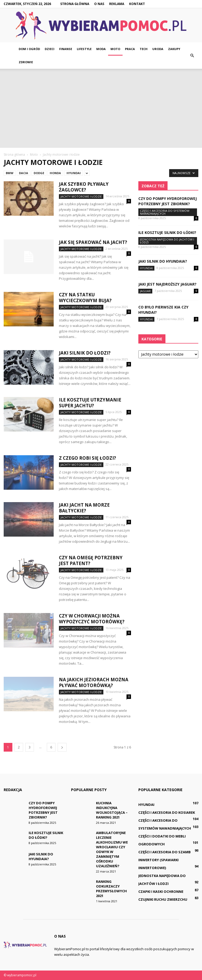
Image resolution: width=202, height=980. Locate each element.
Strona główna (75, 4)
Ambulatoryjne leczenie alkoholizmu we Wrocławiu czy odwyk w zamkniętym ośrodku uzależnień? (112, 849)
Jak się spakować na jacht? (93, 242)
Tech (144, 49)
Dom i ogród (29, 49)
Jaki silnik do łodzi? (85, 353)
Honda (55, 173)
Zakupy (174, 49)
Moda (101, 49)
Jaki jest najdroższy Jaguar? (167, 284)
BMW (10, 173)
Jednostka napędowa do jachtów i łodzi (167, 241)
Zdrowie (26, 62)
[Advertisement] (101, 108)
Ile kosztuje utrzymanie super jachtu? (90, 403)
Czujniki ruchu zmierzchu (163, 899)
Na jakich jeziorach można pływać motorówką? (94, 682)
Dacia (24, 173)
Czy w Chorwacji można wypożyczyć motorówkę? (92, 619)
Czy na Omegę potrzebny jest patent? (91, 560)
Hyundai (74, 173)
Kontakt (137, 4)
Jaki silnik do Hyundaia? (163, 261)
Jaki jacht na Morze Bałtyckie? (84, 508)
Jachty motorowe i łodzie (81, 196)
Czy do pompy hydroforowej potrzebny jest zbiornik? (168, 201)
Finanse (66, 49)
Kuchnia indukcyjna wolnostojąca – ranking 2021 (112, 810)
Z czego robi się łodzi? (87, 458)
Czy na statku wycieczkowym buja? (85, 298)
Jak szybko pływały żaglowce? (84, 187)
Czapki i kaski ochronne (161, 891)
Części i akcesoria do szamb (165, 852)
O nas (99, 4)
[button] (192, 56)
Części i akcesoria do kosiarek (167, 812)
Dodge (39, 173)
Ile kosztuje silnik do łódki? (167, 232)
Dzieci (50, 49)
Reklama (117, 4)
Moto (115, 49)
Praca (130, 49)
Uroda (158, 49)
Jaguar (145, 291)
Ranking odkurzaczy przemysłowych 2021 (111, 889)
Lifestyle (84, 49)
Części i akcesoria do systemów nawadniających (165, 212)
